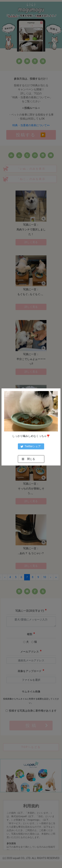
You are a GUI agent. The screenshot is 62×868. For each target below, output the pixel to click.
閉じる (28, 459)
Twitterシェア (31, 446)
